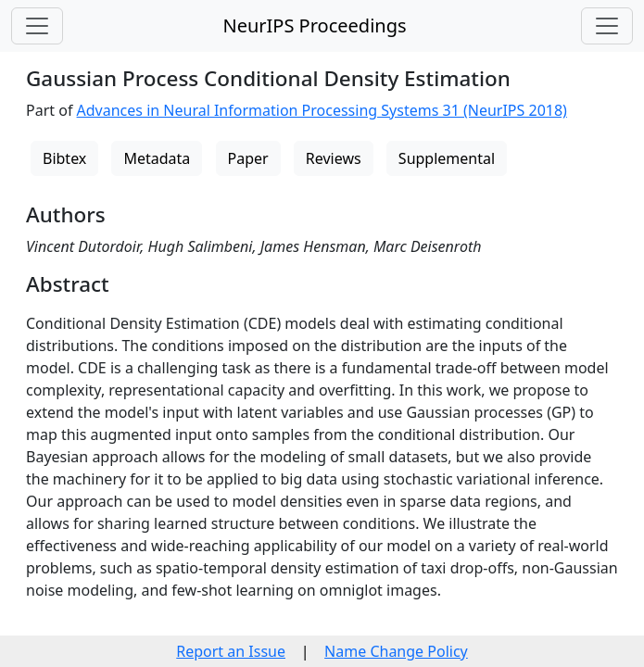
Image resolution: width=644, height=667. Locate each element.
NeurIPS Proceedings (314, 25)
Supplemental (447, 158)
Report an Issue (231, 651)
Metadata (157, 158)
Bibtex (64, 158)
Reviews (334, 158)
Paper (248, 158)
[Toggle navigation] (37, 26)
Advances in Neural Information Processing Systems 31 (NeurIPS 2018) (322, 110)
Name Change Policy (396, 651)
